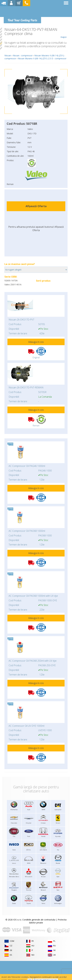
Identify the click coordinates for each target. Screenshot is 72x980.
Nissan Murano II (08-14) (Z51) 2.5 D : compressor (42, 58)
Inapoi (63, 33)
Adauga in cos (36, 342)
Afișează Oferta (36, 206)
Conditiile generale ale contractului (39, 920)
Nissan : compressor (23, 55)
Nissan (8, 55)
